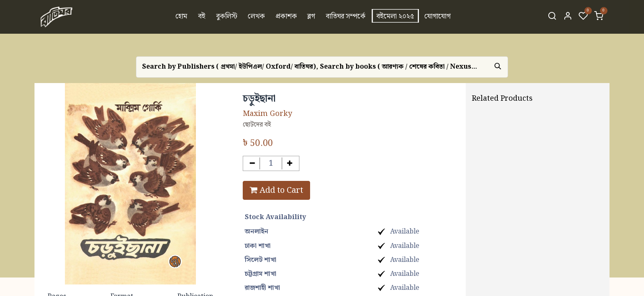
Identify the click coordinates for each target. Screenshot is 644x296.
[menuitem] (182, 17)
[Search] (552, 17)
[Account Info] (568, 17)
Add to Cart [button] (276, 190)
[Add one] (290, 163)
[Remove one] (252, 163)
